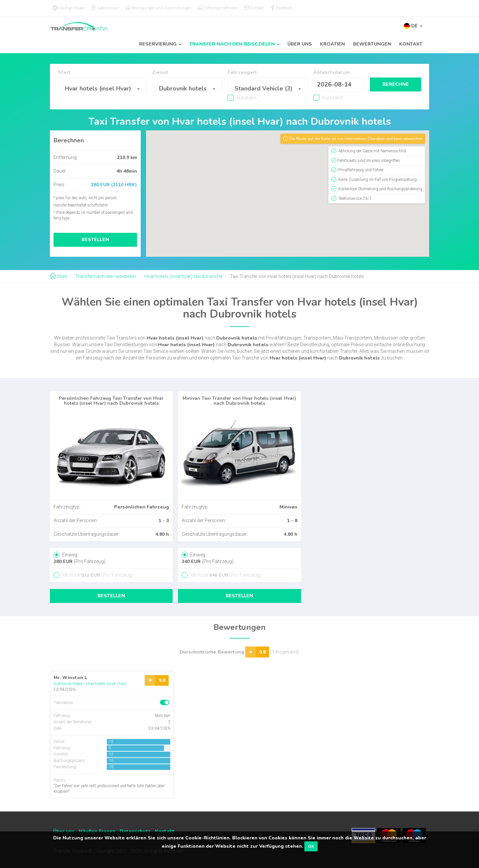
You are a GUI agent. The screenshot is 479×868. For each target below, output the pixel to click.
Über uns (300, 44)
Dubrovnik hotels (68, 684)
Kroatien (332, 44)
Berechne (391, 84)
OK (311, 846)
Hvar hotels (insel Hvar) (106, 684)
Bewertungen (372, 44)
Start (58, 276)
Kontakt (411, 44)
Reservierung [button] (160, 44)
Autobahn (233, 98)
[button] (413, 26)
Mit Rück (97, 575)
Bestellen (95, 240)
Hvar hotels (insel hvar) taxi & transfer (183, 276)
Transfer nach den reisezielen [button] (234, 44)
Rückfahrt (312, 98)
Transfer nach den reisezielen (105, 276)
